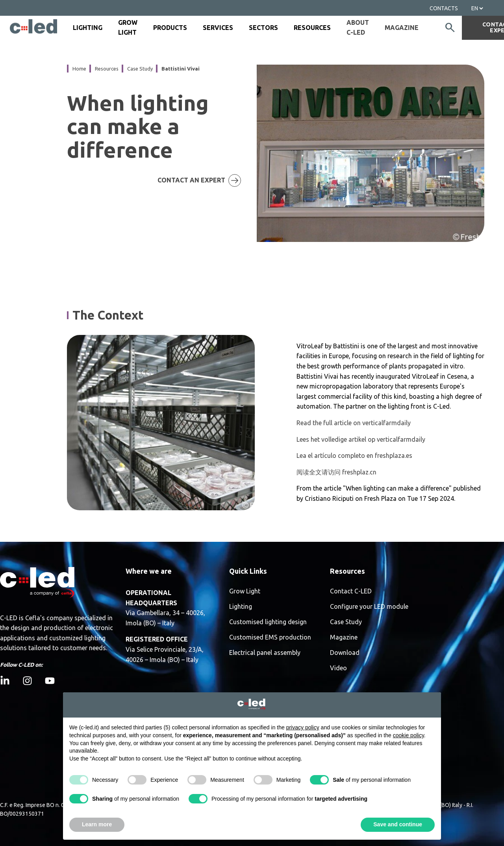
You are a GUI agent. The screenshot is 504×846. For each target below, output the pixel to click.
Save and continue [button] (398, 824)
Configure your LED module (369, 607)
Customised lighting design (268, 622)
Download (345, 653)
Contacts (444, 8)
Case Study (346, 622)
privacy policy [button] (303, 727)
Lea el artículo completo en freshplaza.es (354, 456)
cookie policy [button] (409, 735)
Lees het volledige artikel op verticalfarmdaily (361, 439)
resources (107, 69)
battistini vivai (181, 69)
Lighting (241, 607)
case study (140, 69)
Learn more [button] (97, 824)
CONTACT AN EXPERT (206, 180)
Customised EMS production (270, 637)
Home (79, 69)
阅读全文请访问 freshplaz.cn (336, 472)
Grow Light (245, 591)
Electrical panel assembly (265, 653)
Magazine (402, 28)
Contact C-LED (351, 591)
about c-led (358, 28)
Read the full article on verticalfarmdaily (354, 423)
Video (338, 668)
